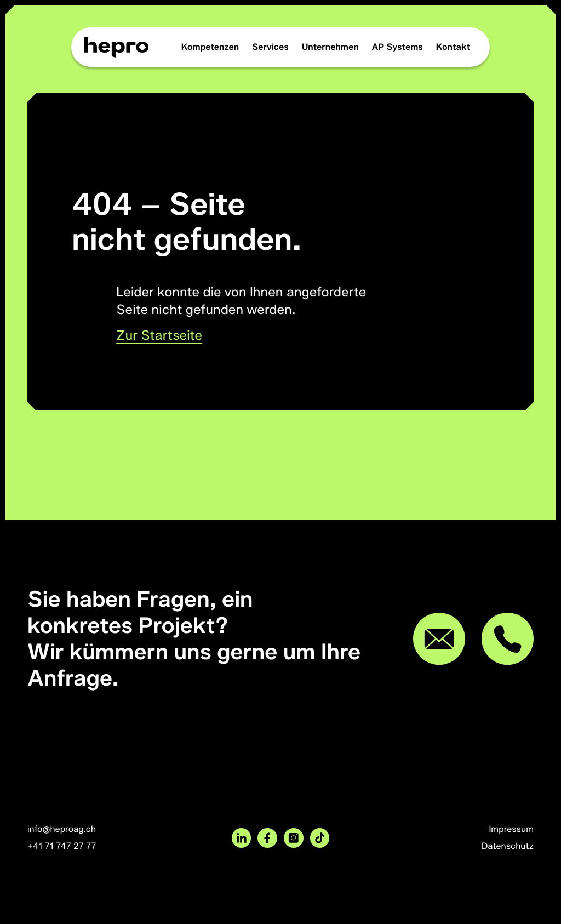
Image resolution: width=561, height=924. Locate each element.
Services (270, 47)
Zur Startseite (159, 335)
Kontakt (453, 47)
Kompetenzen (210, 47)
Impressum (511, 829)
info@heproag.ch (62, 829)
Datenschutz (508, 846)
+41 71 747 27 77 (62, 846)
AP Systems (397, 47)
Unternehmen (330, 47)
